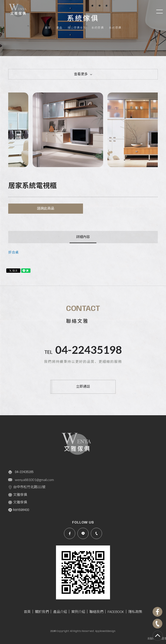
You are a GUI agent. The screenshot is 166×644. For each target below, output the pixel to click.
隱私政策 (135, 612)
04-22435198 (89, 350)
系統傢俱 (98, 28)
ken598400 (19, 510)
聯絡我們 (96, 612)
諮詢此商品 (46, 209)
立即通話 (83, 387)
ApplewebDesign (105, 631)
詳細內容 (83, 237)
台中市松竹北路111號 (27, 487)
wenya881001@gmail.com (34, 480)
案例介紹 (78, 612)
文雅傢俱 (18, 495)
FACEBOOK (116, 612)
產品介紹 (60, 612)
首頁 (48, 28)
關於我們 (42, 612)
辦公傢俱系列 (77, 28)
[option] (46, 130)
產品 (59, 28)
